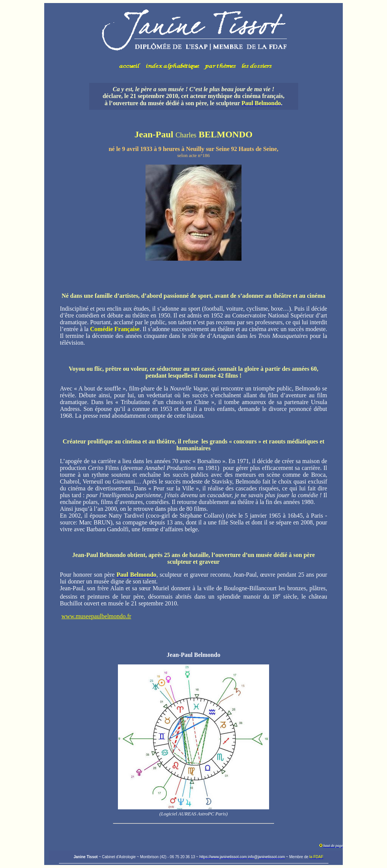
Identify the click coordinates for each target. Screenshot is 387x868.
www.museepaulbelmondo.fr (97, 616)
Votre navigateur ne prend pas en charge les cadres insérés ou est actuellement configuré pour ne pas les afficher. (193, 40)
